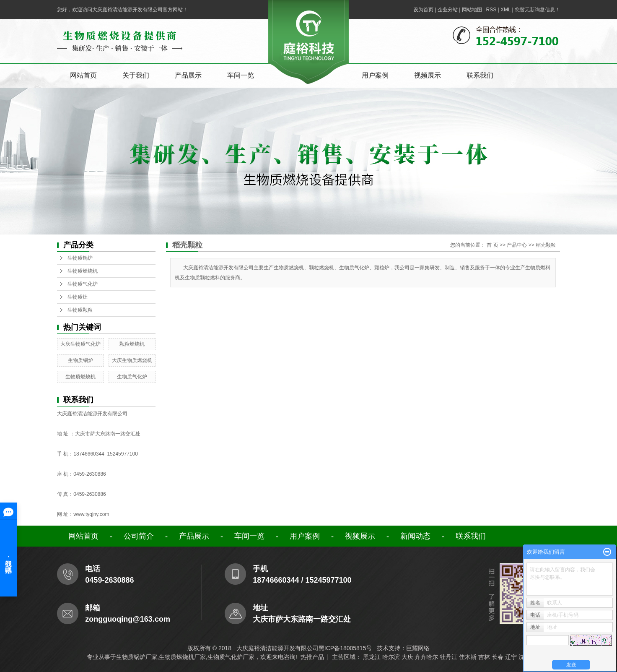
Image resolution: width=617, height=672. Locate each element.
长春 (498, 657)
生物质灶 (78, 297)
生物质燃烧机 (83, 271)
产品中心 (517, 245)
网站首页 (83, 75)
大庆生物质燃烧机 (132, 360)
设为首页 (423, 10)
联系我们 (480, 75)
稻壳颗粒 (546, 245)
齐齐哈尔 (426, 657)
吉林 (484, 657)
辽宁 (511, 657)
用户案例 (375, 75)
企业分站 (448, 10)
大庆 (407, 657)
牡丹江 (448, 657)
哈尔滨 (391, 657)
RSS (491, 10)
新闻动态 (415, 536)
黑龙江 (372, 657)
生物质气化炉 (83, 284)
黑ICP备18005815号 (345, 648)
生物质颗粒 (80, 310)
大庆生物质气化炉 (80, 344)
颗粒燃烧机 (132, 344)
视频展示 (428, 75)
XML (506, 10)
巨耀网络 (418, 648)
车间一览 (241, 75)
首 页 (492, 245)
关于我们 (136, 75)
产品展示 (188, 75)
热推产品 (312, 657)
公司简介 (139, 536)
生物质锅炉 (80, 258)
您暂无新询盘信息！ (537, 10)
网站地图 (472, 10)
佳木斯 (468, 657)
